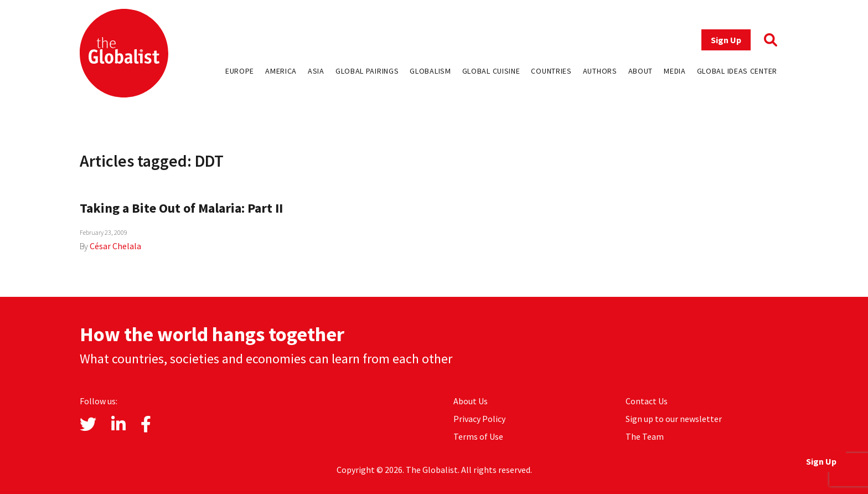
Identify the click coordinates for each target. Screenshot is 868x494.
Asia (316, 71)
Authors (600, 71)
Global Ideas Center (737, 71)
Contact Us (647, 401)
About (641, 71)
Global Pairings (367, 71)
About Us (471, 401)
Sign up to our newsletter (674, 419)
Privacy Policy (479, 419)
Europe (240, 71)
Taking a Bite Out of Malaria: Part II (181, 208)
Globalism (430, 71)
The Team (645, 436)
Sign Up (726, 40)
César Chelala (115, 246)
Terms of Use (478, 436)
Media (675, 71)
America (281, 71)
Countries (551, 71)
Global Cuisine (491, 71)
